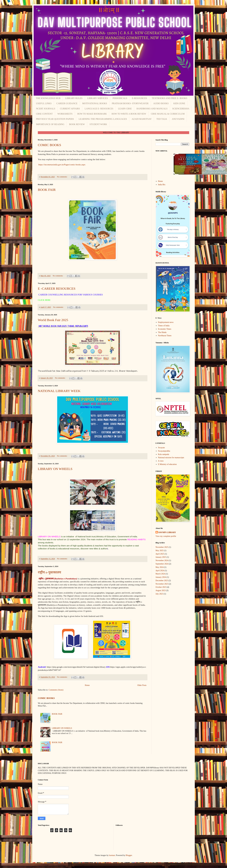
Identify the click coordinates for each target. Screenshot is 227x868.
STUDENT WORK (98, 124)
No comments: (62, 177)
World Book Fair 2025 (53, 320)
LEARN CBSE (125, 109)
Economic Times (165, 329)
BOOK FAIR (47, 190)
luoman (112, 855)
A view (161, 461)
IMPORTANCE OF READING (50, 124)
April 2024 (160, 571)
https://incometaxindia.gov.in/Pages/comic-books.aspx (62, 165)
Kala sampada (164, 454)
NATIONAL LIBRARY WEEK (59, 391)
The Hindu (162, 332)
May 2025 (160, 551)
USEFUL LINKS (44, 103)
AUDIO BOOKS (161, 103)
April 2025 (160, 554)
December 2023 (162, 581)
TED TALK (162, 119)
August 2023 (161, 590)
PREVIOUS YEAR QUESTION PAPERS (55, 119)
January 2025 (161, 557)
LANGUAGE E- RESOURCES (99, 109)
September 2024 (162, 564)
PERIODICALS (120, 98)
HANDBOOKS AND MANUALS (152, 109)
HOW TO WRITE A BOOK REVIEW (129, 114)
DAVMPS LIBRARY (167, 532)
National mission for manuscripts (171, 458)
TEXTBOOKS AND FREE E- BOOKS (169, 98)
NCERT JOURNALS (46, 109)
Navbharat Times (165, 336)
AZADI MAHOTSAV (142, 119)
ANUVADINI (178, 119)
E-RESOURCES (140, 98)
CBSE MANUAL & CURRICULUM (168, 114)
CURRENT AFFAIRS (70, 109)
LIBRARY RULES (74, 98)
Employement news (166, 322)
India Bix (162, 185)
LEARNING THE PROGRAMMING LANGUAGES (103, 119)
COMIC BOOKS (49, 145)
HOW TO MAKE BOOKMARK (92, 114)
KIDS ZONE (179, 103)
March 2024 (160, 574)
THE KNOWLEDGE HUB (48, 98)
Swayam (161, 448)
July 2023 (159, 594)
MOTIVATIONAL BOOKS (95, 103)
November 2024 (162, 560)
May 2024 (160, 567)
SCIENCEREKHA (181, 109)
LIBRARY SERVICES (98, 98)
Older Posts (142, 685)
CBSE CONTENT (44, 114)
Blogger (129, 855)
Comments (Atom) (56, 690)
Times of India (164, 326)
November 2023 (162, 584)
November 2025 (162, 547)
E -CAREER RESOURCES (57, 289)
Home (87, 685)
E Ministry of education (167, 464)
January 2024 (161, 577)
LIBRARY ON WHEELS (55, 469)
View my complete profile (166, 536)
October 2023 (161, 587)
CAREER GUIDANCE (67, 103)
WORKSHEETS (65, 114)
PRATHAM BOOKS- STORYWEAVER (130, 103)
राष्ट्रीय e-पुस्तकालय (49, 572)
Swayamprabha (164, 451)
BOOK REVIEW (77, 124)
